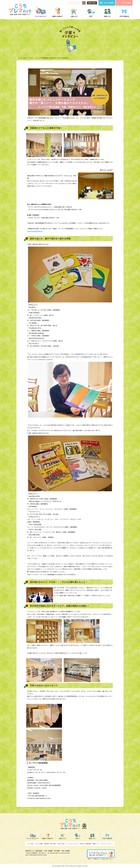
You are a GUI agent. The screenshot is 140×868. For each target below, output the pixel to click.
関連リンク (96, 844)
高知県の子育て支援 (50, 844)
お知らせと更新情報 (85, 844)
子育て (91, 16)
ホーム (20, 58)
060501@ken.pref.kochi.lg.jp (38, 855)
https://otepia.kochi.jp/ (35, 231)
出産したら (74, 16)
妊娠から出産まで (57, 16)
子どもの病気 (109, 3)
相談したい (107, 16)
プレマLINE (30, 844)
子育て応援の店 (124, 16)
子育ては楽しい (62, 844)
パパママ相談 (126, 3)
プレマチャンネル (73, 844)
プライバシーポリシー (107, 844)
